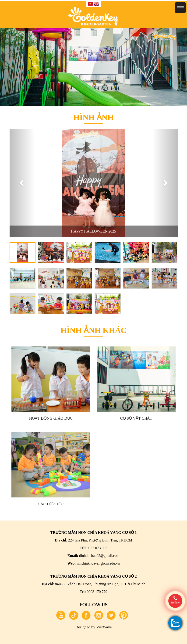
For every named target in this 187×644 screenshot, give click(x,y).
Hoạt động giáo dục (51, 418)
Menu (180, 8)
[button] (22, 183)
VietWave (104, 627)
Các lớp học (51, 504)
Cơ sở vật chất (136, 418)
